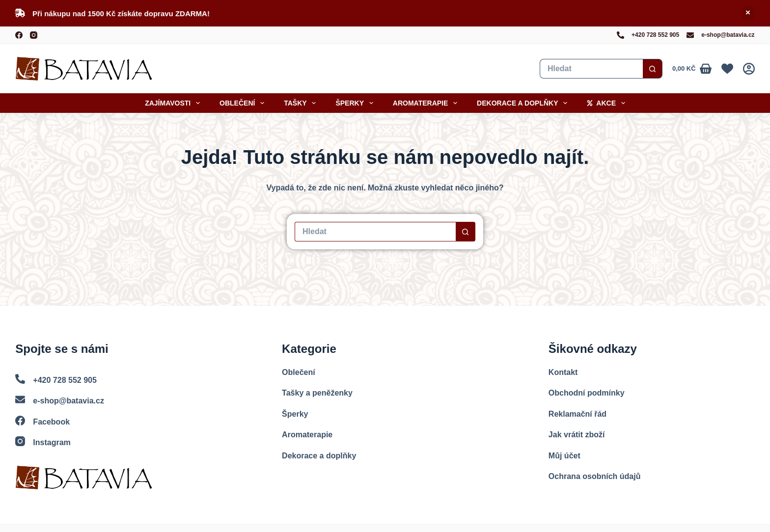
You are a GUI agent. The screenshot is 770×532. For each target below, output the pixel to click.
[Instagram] (34, 35)
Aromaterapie (427, 103)
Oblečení (244, 103)
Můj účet (564, 456)
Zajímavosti (174, 103)
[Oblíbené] (727, 69)
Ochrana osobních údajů (595, 476)
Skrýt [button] (748, 13)
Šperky (356, 103)
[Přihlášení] (749, 69)
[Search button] (653, 69)
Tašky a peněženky (317, 393)
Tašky (302, 103)
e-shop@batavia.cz (728, 35)
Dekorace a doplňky (524, 103)
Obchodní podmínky (587, 393)
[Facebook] (19, 35)
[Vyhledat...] (591, 69)
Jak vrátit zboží (577, 435)
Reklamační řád (577, 414)
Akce (608, 103)
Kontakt (563, 372)
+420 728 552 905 (655, 35)
